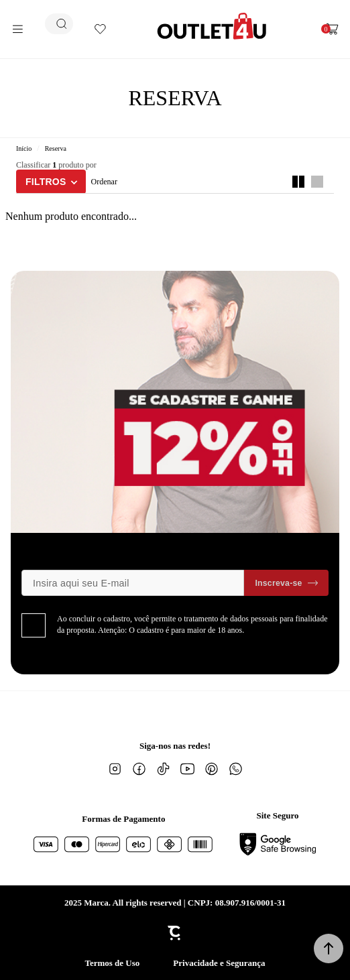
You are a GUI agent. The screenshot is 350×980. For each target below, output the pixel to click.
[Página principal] (212, 26)
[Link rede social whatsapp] (235, 769)
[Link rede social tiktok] (163, 769)
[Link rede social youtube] (187, 769)
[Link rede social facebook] (139, 769)
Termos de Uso (112, 963)
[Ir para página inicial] (24, 148)
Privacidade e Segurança (219, 963)
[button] (329, 948)
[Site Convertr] (175, 933)
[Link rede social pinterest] (211, 769)
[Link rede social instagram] (115, 769)
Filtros (46, 182)
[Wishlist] (100, 29)
